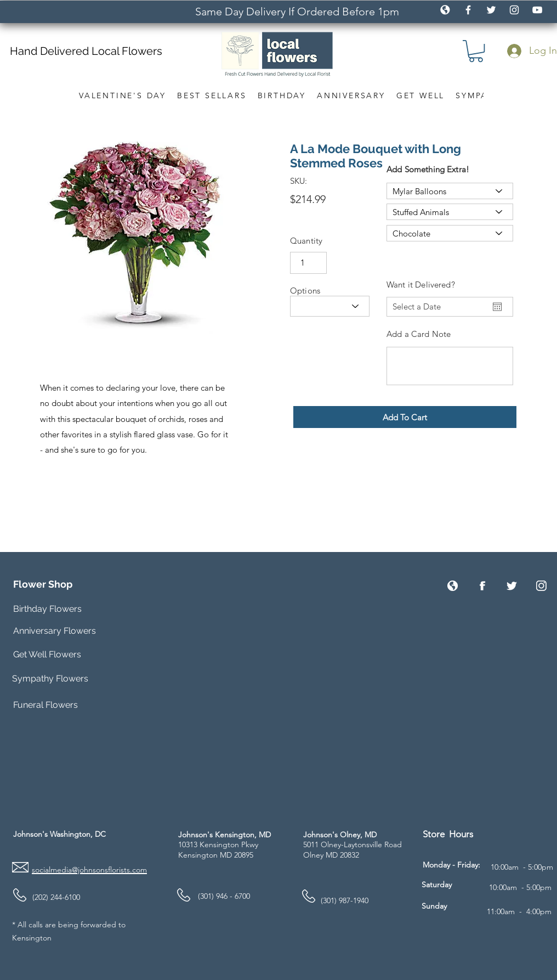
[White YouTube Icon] (537, 10)
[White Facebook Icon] (468, 10)
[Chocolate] (450, 233)
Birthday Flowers (47, 609)
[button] (476, 51)
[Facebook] (482, 586)
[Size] (330, 306)
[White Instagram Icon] (514, 10)
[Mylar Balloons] (450, 191)
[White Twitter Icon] (491, 10)
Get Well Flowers (47, 654)
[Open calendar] (497, 307)
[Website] (453, 586)
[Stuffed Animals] (450, 212)
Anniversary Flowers (55, 631)
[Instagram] (541, 586)
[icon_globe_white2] (445, 10)
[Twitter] (512, 586)
